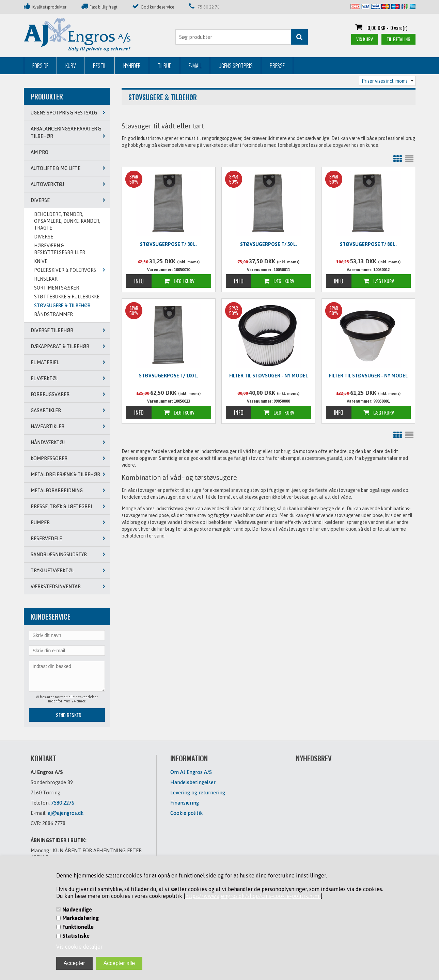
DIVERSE (44, 237)
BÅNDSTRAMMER (53, 314)
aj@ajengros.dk (66, 813)
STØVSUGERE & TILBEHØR (62, 306)
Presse (277, 66)
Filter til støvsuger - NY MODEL (269, 376)
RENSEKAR (46, 279)
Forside (40, 66)
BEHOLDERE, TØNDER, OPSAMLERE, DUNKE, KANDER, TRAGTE (67, 221)
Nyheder (132, 66)
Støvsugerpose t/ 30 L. (168, 244)
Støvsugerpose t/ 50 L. (269, 244)
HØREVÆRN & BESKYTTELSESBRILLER (60, 249)
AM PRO (40, 152)
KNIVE (41, 261)
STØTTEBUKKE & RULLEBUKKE (67, 297)
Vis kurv (365, 39)
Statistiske (76, 936)
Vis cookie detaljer (79, 947)
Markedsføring (81, 918)
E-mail (195, 66)
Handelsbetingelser (193, 782)
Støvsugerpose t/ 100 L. (169, 376)
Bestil (100, 66)
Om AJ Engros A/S (191, 772)
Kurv (71, 66)
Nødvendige (77, 909)
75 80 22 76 (209, 7)
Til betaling (398, 39)
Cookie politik (186, 813)
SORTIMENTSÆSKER (57, 288)
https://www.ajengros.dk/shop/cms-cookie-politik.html (253, 896)
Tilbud (165, 66)
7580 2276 (63, 803)
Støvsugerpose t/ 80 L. (368, 244)
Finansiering (185, 803)
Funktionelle (78, 927)
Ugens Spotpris (236, 66)
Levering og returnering (198, 792)
